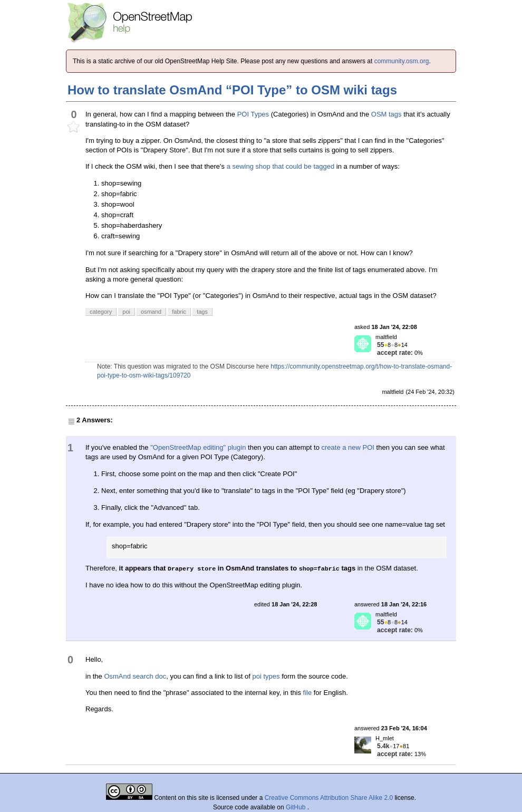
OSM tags (386, 114)
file (308, 693)
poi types (266, 676)
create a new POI (348, 447)
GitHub (297, 807)
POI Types (253, 114)
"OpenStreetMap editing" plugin (198, 447)
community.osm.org (402, 61)
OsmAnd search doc (135, 676)
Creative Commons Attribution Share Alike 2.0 (329, 798)
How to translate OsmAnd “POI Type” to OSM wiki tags (232, 90)
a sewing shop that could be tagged (281, 166)
